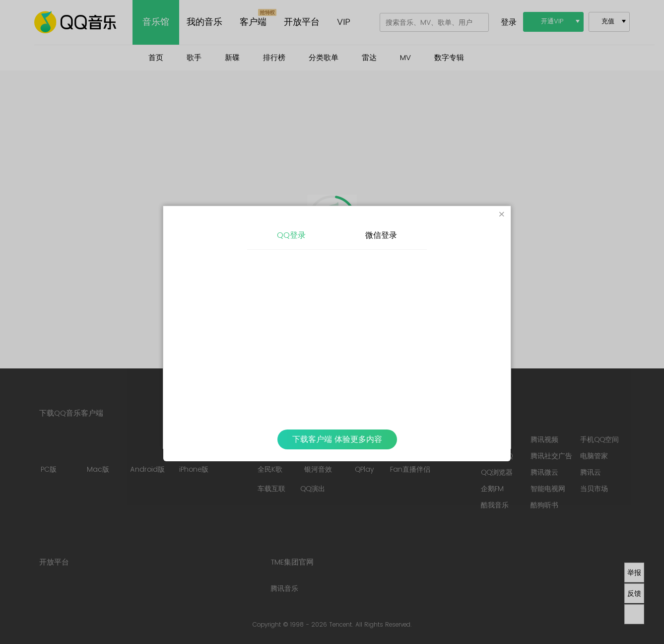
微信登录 (381, 235)
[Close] (502, 215)
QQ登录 (291, 235)
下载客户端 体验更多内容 (337, 439)
